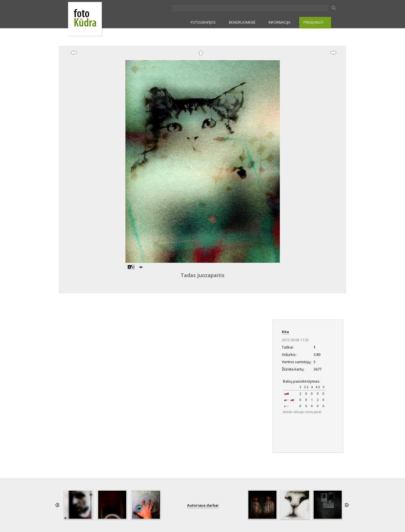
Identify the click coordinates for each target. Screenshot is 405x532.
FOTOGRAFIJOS (203, 22)
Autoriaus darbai (203, 505)
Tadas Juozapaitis (202, 275)
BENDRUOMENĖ (242, 22)
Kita (285, 332)
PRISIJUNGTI (313, 22)
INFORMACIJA (279, 22)
